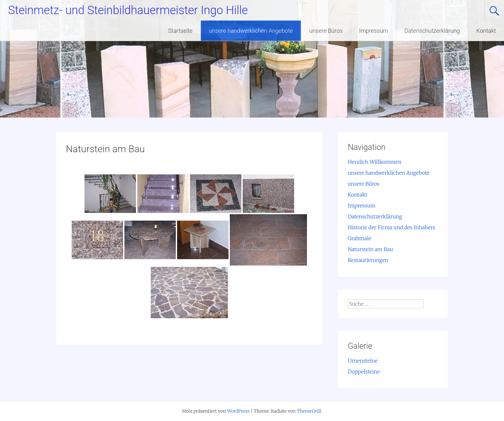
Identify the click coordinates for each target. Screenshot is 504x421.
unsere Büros (326, 31)
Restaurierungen (368, 260)
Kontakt (486, 31)
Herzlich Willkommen (375, 162)
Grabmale (360, 238)
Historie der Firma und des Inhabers (392, 227)
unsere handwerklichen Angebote (251, 31)
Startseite (180, 31)
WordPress (238, 411)
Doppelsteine (364, 372)
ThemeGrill (309, 411)
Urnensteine (363, 361)
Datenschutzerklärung (432, 31)
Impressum (373, 31)
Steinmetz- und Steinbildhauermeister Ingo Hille (128, 10)
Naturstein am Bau (370, 249)
